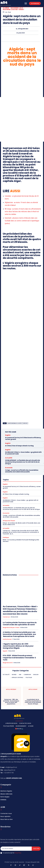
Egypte (5, 651)
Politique (6, 537)
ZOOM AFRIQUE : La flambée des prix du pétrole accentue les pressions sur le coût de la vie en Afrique (23, 462)
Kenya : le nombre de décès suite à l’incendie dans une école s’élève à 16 (21, 524)
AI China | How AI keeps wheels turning (19, 446)
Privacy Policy (18, 853)
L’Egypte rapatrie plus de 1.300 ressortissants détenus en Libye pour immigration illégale (18, 646)
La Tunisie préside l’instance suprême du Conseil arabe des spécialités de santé (20, 624)
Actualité (9, 458)
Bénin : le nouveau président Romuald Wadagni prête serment (21, 541)
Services (25, 423)
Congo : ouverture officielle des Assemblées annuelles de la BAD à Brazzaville (22, 471)
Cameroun (6, 617)
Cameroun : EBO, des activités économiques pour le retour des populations (11, 702)
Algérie (6, 8)
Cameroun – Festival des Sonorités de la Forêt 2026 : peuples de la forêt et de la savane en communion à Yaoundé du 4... (21, 532)
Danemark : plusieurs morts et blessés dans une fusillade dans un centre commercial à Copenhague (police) (22, 221)
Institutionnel (7, 639)
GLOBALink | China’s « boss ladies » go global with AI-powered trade (23, 453)
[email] (16, 849)
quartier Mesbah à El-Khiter (15, 423)
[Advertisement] (22, 119)
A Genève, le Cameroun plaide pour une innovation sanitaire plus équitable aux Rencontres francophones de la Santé (19, 634)
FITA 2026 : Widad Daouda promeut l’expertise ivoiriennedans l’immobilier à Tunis (19, 658)
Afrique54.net (23, 29)
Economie (9, 468)
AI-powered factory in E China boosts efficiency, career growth (23, 438)
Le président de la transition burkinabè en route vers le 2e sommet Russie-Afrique (33, 702)
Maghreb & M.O (17, 8)
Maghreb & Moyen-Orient (13, 9)
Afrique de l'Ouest (9, 521)
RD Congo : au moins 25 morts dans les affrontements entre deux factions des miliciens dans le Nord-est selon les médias (23, 212)
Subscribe (36, 849)
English (8, 435)
